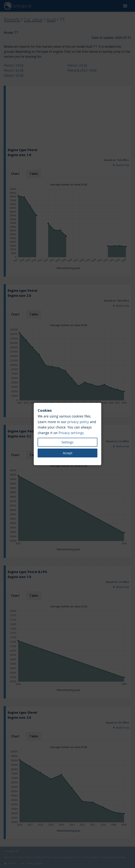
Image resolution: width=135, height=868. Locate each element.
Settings (67, 442)
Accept (68, 453)
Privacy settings (71, 433)
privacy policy (78, 422)
